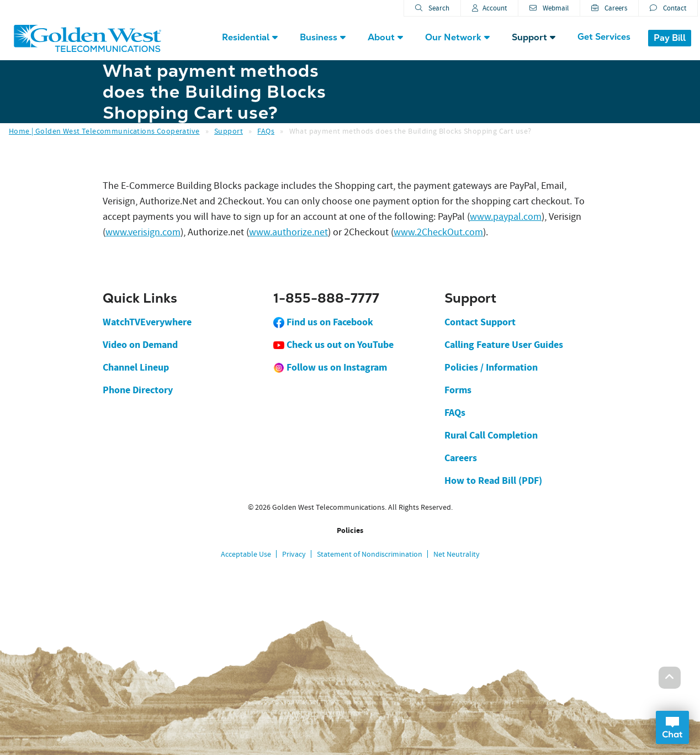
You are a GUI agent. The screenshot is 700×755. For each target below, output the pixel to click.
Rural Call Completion (491, 435)
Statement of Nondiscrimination (370, 554)
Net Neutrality (457, 554)
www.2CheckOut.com (438, 232)
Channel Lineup (136, 367)
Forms (458, 390)
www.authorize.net (288, 232)
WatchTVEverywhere (147, 322)
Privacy (294, 554)
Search (432, 8)
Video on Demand (140, 345)
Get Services (604, 37)
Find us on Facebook (323, 322)
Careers (609, 8)
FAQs (266, 131)
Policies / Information (491, 367)
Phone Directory (138, 390)
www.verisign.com (143, 232)
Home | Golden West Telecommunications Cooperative (104, 131)
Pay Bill (670, 38)
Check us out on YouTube (333, 345)
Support (229, 131)
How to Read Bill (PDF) (493, 481)
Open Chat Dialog (672, 727)
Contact (668, 8)
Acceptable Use (246, 554)
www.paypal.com (506, 217)
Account (489, 8)
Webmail (549, 8)
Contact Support (480, 322)
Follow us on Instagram (330, 367)
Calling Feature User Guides (504, 345)
